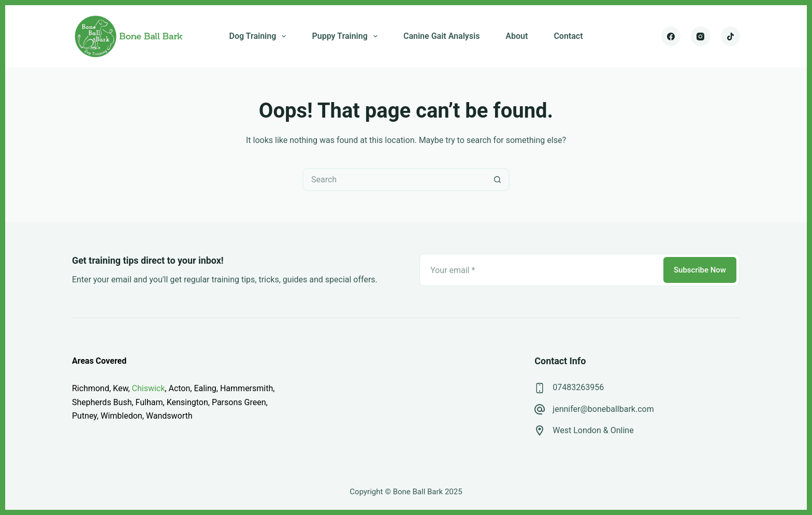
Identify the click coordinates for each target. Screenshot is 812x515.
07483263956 (578, 387)
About (517, 36)
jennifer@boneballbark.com (603, 409)
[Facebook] (671, 36)
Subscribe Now (700, 270)
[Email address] (540, 270)
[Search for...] (394, 180)
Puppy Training (346, 36)
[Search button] (498, 180)
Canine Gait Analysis (441, 36)
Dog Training (259, 36)
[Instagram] (701, 36)
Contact (568, 36)
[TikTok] (731, 36)
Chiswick (149, 388)
